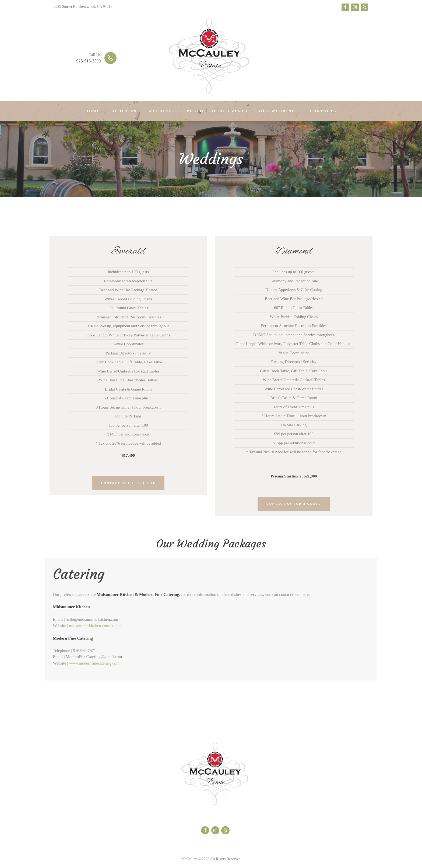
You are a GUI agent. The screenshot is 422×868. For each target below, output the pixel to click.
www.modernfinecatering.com (87, 667)
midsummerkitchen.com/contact (88, 627)
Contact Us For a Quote (128, 483)
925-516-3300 (89, 61)
